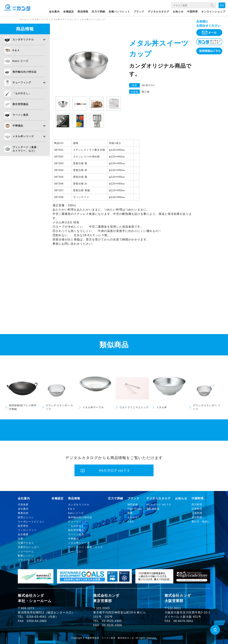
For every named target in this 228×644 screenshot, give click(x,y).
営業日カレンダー (28, 547)
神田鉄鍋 (133, 505)
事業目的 (23, 513)
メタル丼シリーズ (23, 136)
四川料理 (197, 505)
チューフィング (22, 82)
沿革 (20, 539)
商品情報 (83, 12)
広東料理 (197, 509)
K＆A (131, 522)
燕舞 (130, 513)
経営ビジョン (26, 517)
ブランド (139, 12)
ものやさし (134, 517)
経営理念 (23, 526)
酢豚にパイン (26, 556)
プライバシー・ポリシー (33, 560)
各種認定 (69, 12)
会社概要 (23, 534)
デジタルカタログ (159, 12)
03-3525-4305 (112, 621)
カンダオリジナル (23, 39)
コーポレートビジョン (31, 522)
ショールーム (26, 551)
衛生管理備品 (20, 104)
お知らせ (178, 12)
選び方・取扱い (201, 522)
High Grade (135, 509)
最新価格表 (153, 509)
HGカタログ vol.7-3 (158, 505)
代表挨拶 (23, 505)
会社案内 (54, 12)
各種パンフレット (119, 12)
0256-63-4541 (37, 617)
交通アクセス (26, 543)
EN (222, 5)
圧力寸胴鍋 (98, 12)
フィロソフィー (27, 530)
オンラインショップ (213, 12)
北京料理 (197, 517)
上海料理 (197, 513)
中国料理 (192, 12)
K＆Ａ (16, 50)
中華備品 (18, 126)
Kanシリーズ (20, 61)
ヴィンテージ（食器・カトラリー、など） (26, 149)
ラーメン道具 (20, 115)
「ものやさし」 (22, 93)
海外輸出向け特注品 (24, 72)
